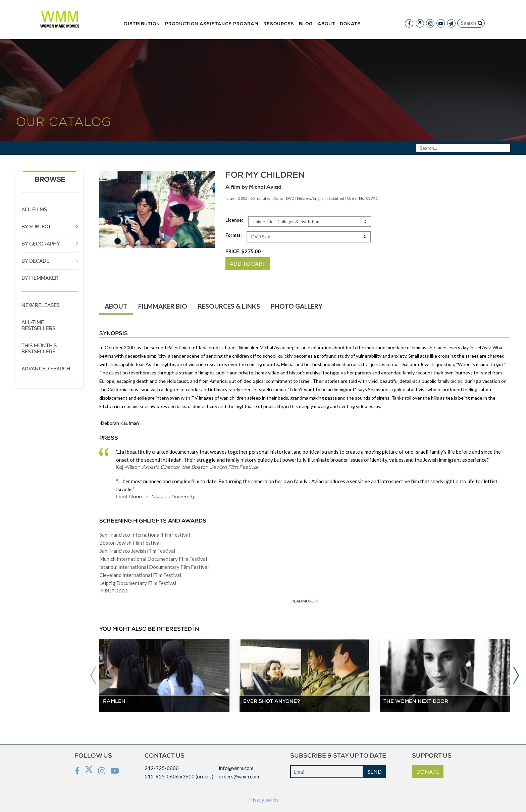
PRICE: (243, 251)
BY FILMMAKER (40, 278)
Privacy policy (263, 800)
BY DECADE (35, 261)
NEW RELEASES (41, 305)
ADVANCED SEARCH (46, 369)
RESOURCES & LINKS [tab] (229, 306)
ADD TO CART (248, 263)
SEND (375, 772)
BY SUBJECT (36, 227)
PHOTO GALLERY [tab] (297, 306)
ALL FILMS (34, 210)
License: (234, 220)
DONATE (428, 772)
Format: (233, 235)
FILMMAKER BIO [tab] (163, 306)
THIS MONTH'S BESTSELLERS (39, 349)
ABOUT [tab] (116, 306)
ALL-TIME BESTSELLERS (38, 325)
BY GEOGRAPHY (41, 244)
